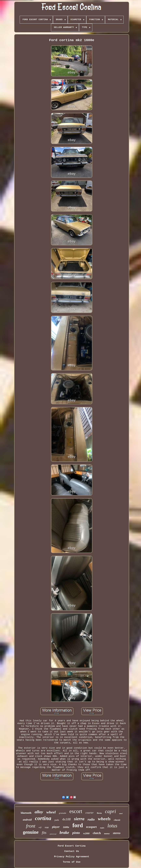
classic (117, 820)
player (56, 827)
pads (57, 820)
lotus (112, 826)
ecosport (91, 827)
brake (64, 833)
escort (76, 811)
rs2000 (86, 833)
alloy (39, 812)
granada (63, 813)
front (31, 826)
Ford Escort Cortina (72, 846)
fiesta (99, 813)
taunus (107, 834)
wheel (51, 812)
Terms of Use (72, 862)
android (27, 820)
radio (91, 819)
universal (53, 834)
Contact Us (72, 851)
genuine (31, 832)
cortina (43, 818)
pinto (76, 833)
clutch (97, 833)
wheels (104, 819)
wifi (40, 827)
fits (44, 833)
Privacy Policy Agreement (72, 857)
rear (47, 827)
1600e (66, 827)
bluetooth (26, 813)
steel (121, 813)
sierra (79, 819)
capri (111, 811)
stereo (117, 833)
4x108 (66, 819)
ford (78, 825)
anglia (102, 828)
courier (90, 813)
